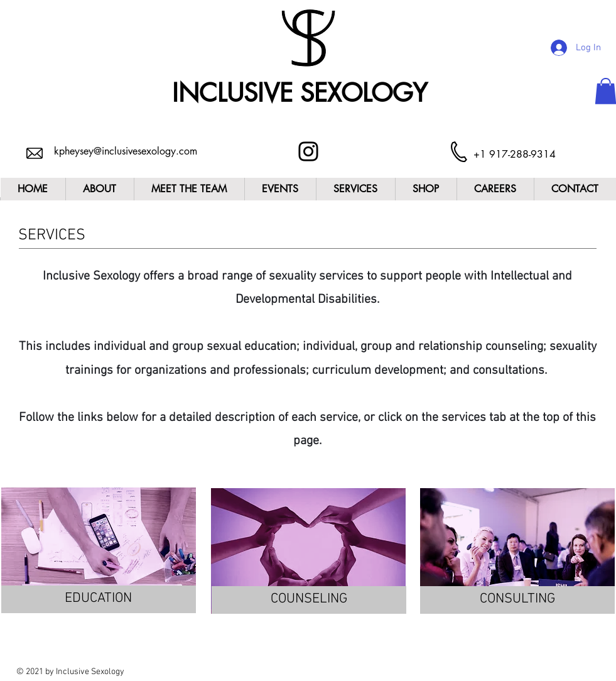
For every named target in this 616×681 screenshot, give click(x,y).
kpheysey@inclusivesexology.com (126, 151)
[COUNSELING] (309, 600)
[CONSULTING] (517, 600)
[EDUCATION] (99, 599)
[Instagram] (308, 151)
